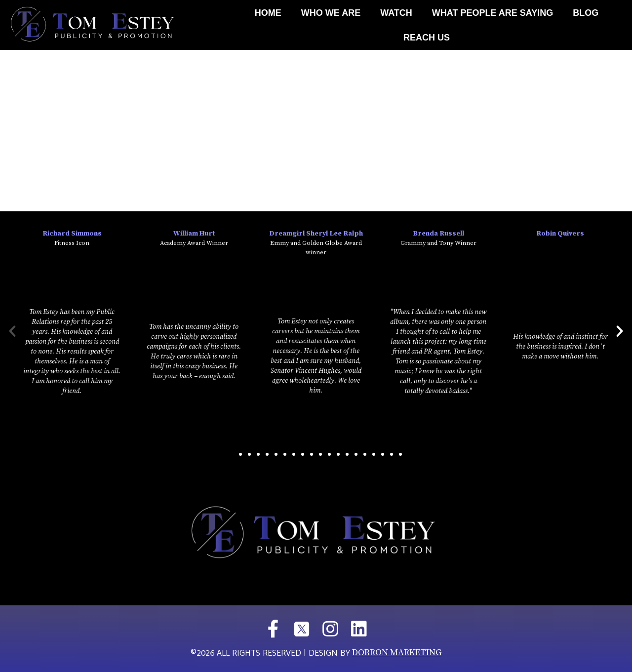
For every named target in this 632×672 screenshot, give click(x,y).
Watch (396, 13)
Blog (586, 13)
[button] (232, 454)
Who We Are (331, 13)
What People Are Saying (493, 13)
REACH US (427, 38)
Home (268, 13)
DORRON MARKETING (397, 652)
